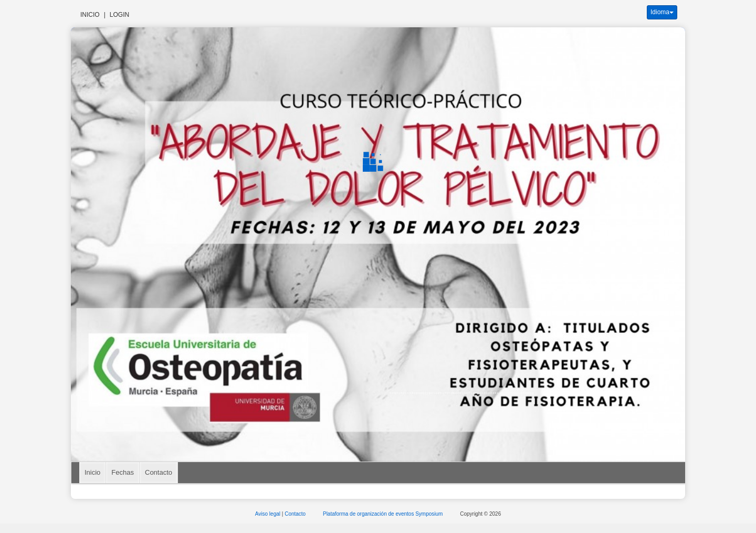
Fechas (123, 472)
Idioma (662, 12)
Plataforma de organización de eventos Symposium (384, 514)
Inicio (90, 15)
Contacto (159, 472)
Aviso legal (269, 514)
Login (119, 15)
